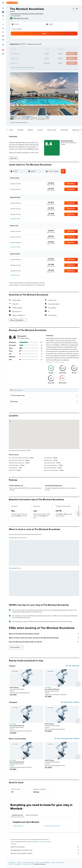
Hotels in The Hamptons (15, 864)
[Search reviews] (46, 390)
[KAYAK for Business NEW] (3, 40)
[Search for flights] (3, 8)
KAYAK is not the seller (45, 847)
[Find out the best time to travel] (3, 36)
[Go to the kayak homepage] (12, 3)
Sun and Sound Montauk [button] (52, 689)
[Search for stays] (3, 12)
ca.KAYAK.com (12, 862)
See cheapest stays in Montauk (70, 702)
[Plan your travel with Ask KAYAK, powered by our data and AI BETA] (3, 25)
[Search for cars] (3, 16)
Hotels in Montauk (18, 826)
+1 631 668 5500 (15, 16)
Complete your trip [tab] (17, 815)
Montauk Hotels (27, 864)
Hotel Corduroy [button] (14, 687)
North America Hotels (29, 862)
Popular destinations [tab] (32, 815)
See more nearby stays (73, 666)
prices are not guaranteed (45, 842)
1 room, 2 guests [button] (17, 29)
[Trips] (3, 45)
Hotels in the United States (43, 862)
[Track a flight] (3, 32)
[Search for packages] (3, 20)
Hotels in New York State (57, 862)
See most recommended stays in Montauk (67, 738)
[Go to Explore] (3, 28)
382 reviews (25, 18)
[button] (3, 3)
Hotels (20, 862)
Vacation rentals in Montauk (52, 826)
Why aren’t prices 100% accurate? (45, 853)
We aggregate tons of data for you (45, 850)
